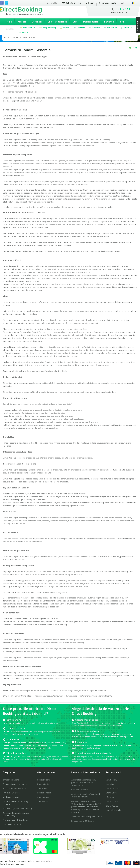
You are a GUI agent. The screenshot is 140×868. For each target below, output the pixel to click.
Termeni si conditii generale (15, 784)
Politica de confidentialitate (15, 788)
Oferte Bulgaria (44, 780)
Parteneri (109, 22)
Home (9, 22)
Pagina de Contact (42, 601)
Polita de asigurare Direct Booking (17, 809)
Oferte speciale (112, 788)
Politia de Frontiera (79, 790)
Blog (122, 22)
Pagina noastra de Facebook (15, 820)
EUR (123, 3)
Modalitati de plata (11, 797)
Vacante (22, 22)
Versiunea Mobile (44, 861)
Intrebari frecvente (11, 780)
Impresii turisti (91, 22)
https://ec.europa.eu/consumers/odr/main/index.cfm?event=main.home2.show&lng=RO (74, 696)
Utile (75, 22)
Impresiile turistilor (114, 810)
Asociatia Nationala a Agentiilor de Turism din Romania (86, 795)
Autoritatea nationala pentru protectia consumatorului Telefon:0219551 (84, 783)
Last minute (111, 784)
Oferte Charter (112, 801)
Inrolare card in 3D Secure (83, 821)
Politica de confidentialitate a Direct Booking (47, 625)
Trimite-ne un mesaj (11, 793)
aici (57, 619)
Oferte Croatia (43, 797)
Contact (10, 29)
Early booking (111, 780)
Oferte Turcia (43, 788)
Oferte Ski (110, 797)
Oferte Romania (44, 793)
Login (90, 3)
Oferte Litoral (111, 793)
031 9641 (123, 9)
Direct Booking (21, 10)
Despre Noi (52, 3)
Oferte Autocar (112, 806)
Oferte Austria (43, 801)
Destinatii (37, 22)
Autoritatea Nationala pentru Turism (87, 817)
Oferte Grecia (43, 784)
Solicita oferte (72, 3)
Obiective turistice (57, 22)
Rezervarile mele (107, 3)
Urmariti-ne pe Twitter (12, 824)
